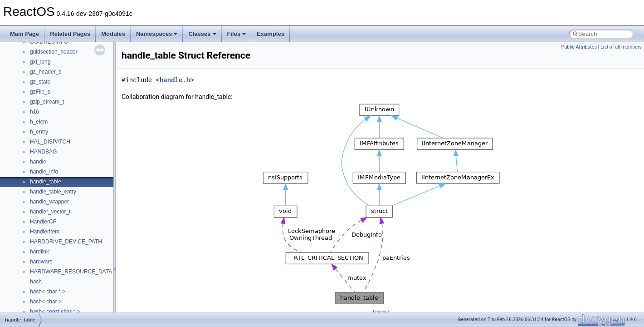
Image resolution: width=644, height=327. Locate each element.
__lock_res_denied (53, 149)
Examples (271, 34)
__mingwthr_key (50, 228)
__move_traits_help (54, 288)
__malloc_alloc (48, 188)
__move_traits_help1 (55, 298)
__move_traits (47, 258)
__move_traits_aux (53, 268)
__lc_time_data (48, 129)
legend (381, 311)
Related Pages (70, 34)
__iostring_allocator (54, 99)
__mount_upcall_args (56, 238)
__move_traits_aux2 (54, 278)
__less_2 (41, 139)
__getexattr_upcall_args (59, 49)
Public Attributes (579, 47)
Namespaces (157, 34)
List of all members (621, 47)
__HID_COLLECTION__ (60, 79)
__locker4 (42, 178)
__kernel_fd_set (49, 109)
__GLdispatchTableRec (58, 59)
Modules (113, 34)
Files (237, 34)
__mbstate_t (45, 198)
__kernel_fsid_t (48, 119)
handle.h (175, 80)
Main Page (24, 34)
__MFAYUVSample (53, 218)
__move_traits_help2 (55, 308)
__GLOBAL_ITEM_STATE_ (63, 69)
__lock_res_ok (47, 159)
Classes (202, 34)
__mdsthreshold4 (51, 208)
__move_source (49, 248)
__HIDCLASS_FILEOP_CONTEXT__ (75, 89)
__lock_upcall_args (53, 168)
